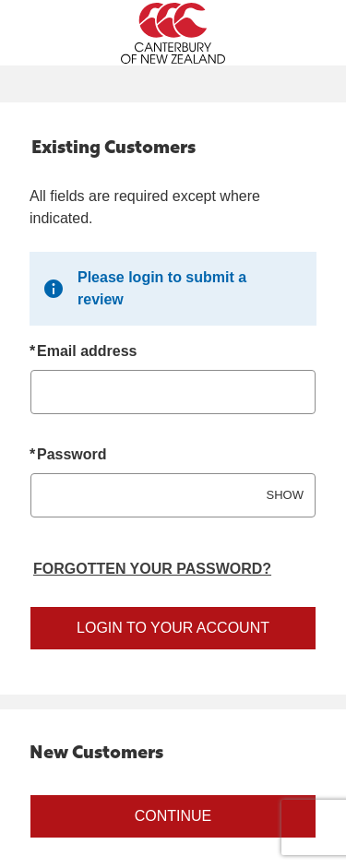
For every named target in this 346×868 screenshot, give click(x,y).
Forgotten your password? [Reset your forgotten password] (152, 569)
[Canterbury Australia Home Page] (173, 33)
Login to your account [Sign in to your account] (173, 628)
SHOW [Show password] (285, 495)
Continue (173, 816)
